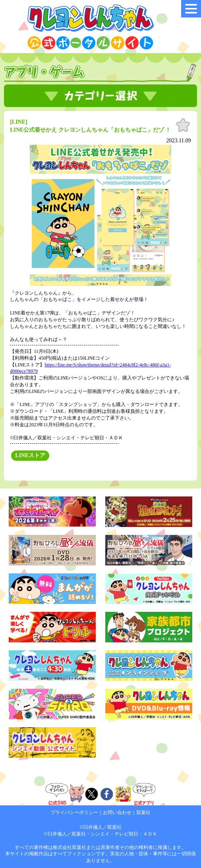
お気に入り (183, 125)
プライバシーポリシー (74, 812)
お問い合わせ (117, 812)
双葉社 (143, 812)
